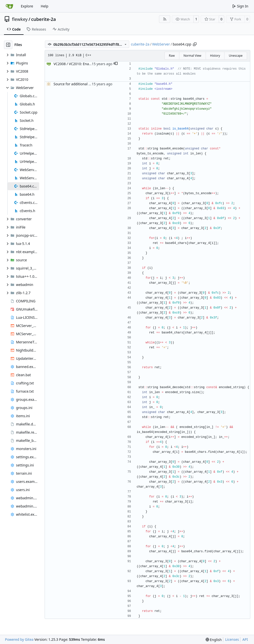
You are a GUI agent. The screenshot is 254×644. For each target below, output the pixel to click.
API (245, 639)
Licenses (232, 639)
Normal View (192, 56)
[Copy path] (195, 44)
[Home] (9, 6)
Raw (172, 56)
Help (45, 6)
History (215, 56)
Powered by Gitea (19, 639)
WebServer (161, 44)
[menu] (214, 640)
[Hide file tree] (8, 45)
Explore (27, 6)
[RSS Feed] (165, 19)
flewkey (20, 19)
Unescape (236, 56)
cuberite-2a (44, 19)
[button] (116, 64)
